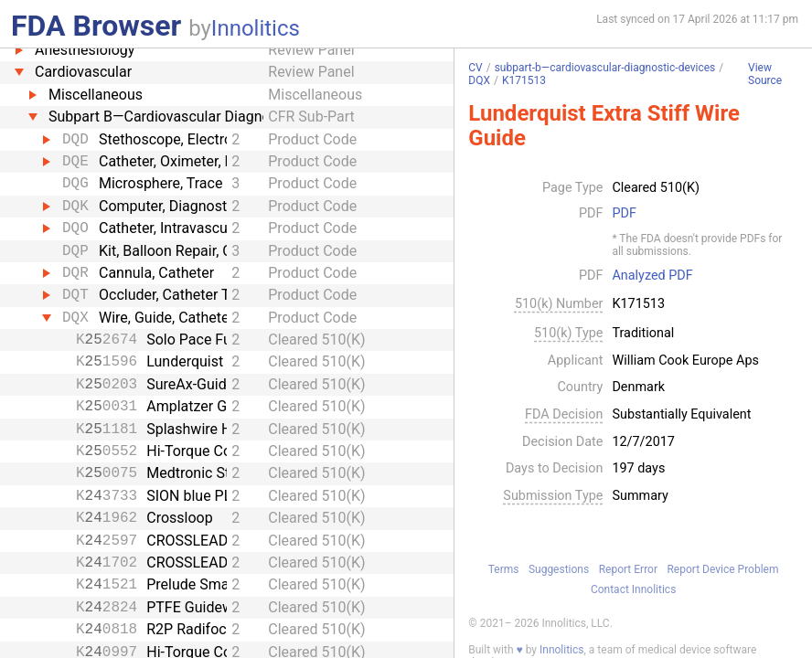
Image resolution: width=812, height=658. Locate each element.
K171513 (524, 80)
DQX (479, 80)
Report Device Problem (722, 569)
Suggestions (559, 569)
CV (475, 68)
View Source (765, 74)
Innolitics (256, 28)
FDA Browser (96, 26)
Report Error (628, 569)
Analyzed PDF (652, 276)
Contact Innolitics (633, 589)
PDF (624, 214)
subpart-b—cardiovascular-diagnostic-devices (605, 68)
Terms (504, 569)
